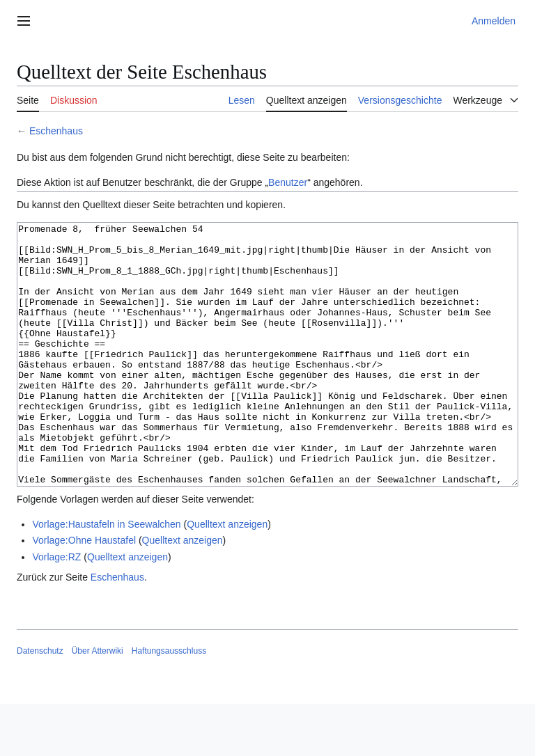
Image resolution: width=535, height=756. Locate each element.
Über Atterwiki (98, 703)
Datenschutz (40, 703)
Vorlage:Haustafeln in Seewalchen (106, 576)
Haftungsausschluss (169, 703)
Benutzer (288, 182)
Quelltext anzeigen (227, 576)
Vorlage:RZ (56, 609)
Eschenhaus (56, 131)
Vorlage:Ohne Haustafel (84, 592)
